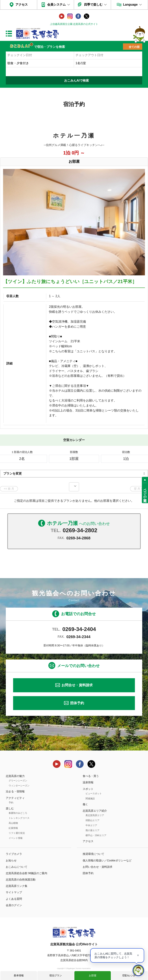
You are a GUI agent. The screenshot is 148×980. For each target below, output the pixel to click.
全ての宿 (134, 47)
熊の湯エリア (92, 830)
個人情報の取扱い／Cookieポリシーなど (107, 860)
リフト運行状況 (17, 833)
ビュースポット (94, 794)
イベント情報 (16, 838)
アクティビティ (15, 798)
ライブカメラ (14, 854)
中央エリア (91, 825)
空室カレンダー (130, 975)
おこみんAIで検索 (77, 81)
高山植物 (13, 823)
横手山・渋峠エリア (96, 835)
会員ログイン (14, 905)
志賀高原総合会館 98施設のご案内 (26, 873)
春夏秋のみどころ (18, 813)
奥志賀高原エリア (95, 815)
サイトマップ (14, 892)
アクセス (22, 5)
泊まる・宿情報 (15, 791)
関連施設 (90, 799)
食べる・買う (91, 776)
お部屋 (93, 975)
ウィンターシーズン (19, 786)
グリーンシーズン (18, 781)
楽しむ (10, 808)
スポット (88, 789)
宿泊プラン (56, 975)
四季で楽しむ (93, 5)
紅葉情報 (13, 828)
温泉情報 (88, 782)
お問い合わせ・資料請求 (98, 867)
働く (85, 804)
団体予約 (77, 703)
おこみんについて (17, 867)
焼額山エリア (92, 820)
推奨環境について (93, 854)
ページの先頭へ (145, 493)
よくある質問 (14, 899)
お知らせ (11, 860)
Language (130, 5)
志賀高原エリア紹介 (95, 811)
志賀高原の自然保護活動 (21, 880)
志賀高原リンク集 (17, 886)
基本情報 (19, 975)
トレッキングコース (19, 818)
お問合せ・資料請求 (77, 685)
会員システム (56, 5)
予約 (11, 803)
